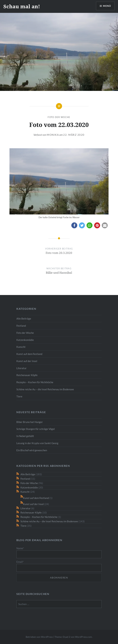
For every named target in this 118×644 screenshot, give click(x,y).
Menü (107, 6)
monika (53, 135)
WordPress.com (84, 637)
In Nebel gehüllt (25, 436)
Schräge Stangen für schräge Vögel (36, 429)
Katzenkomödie (25, 340)
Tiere (19, 396)
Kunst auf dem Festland (29, 354)
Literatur (21, 368)
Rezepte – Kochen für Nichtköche (35, 382)
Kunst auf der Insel (27, 361)
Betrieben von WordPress (39, 637)
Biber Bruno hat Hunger (30, 422)
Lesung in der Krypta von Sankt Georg (37, 443)
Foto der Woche (59, 117)
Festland (21, 326)
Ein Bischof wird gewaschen (32, 450)
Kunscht (21, 347)
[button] (74, 225)
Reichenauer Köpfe (27, 375)
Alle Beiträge (24, 319)
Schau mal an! (22, 6)
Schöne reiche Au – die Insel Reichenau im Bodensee (45, 389)
